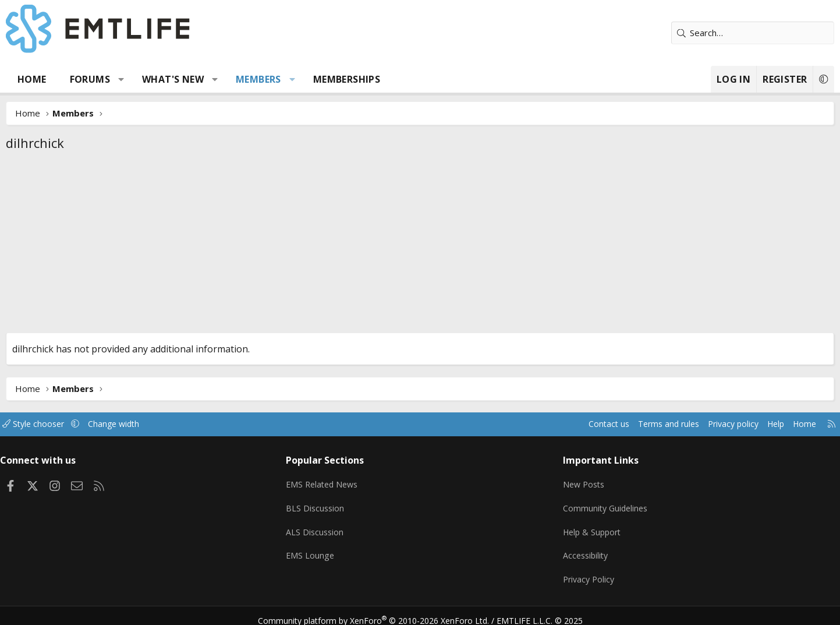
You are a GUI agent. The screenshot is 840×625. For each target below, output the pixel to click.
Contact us (541, 424)
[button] (166, 79)
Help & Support (577, 527)
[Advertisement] (420, 245)
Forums (134, 79)
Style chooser (90, 424)
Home (77, 79)
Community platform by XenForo (380, 611)
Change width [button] (173, 424)
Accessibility (570, 550)
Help (719, 424)
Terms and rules (605, 424)
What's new (218, 79)
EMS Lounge (329, 550)
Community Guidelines (590, 504)
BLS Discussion (334, 504)
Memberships (391, 79)
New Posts (568, 482)
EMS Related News (342, 482)
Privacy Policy (573, 573)
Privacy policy (673, 424)
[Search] (708, 33)
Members (303, 79)
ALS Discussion (334, 527)
